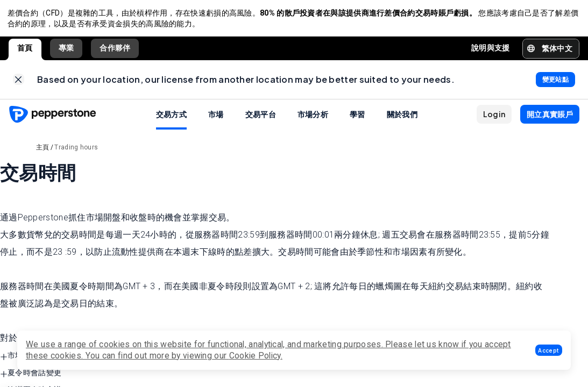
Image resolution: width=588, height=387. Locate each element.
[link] (19, 83)
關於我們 (402, 118)
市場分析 (313, 118)
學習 (357, 118)
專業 (66, 50)
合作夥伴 (115, 50)
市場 (216, 118)
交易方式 (171, 118)
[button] (549, 350)
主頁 (43, 152)
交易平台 (261, 118)
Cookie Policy (255, 356)
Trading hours (76, 152)
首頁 (25, 50)
